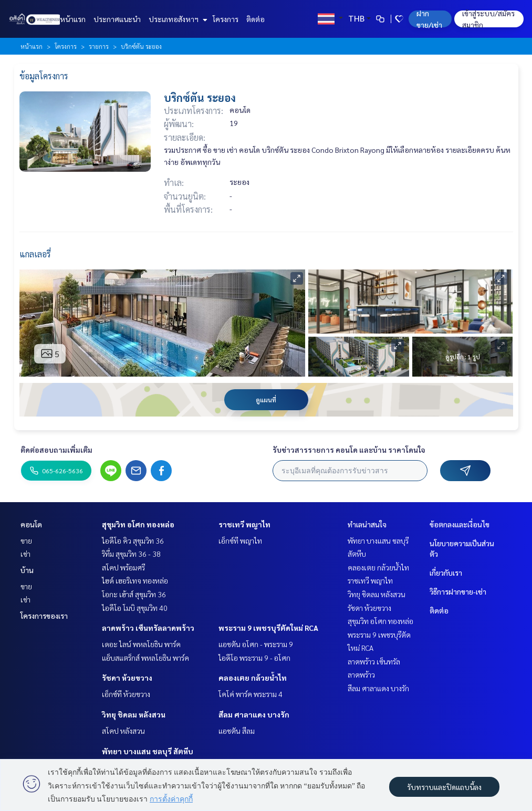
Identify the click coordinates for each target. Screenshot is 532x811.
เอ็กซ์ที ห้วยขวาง (126, 694)
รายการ (99, 46)
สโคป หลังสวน (123, 731)
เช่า (25, 554)
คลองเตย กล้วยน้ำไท (253, 678)
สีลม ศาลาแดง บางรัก (254, 714)
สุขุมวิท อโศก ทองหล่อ (138, 524)
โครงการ (226, 19)
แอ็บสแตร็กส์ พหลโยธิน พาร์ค (145, 658)
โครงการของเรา (44, 616)
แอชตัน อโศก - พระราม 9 (256, 644)
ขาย (26, 540)
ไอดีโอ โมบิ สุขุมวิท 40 (135, 608)
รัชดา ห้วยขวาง (127, 678)
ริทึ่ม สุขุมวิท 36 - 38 (131, 554)
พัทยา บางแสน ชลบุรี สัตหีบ (148, 751)
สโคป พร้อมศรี (123, 567)
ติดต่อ (255, 19)
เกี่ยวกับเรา (446, 573)
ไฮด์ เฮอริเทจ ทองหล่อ (135, 580)
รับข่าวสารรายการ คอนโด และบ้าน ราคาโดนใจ (349, 450)
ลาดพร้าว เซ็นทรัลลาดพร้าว (148, 628)
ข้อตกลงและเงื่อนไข (460, 524)
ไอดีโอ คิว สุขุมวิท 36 (133, 540)
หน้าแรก (73, 19)
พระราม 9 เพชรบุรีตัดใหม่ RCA (268, 628)
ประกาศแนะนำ (117, 19)
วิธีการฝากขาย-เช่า (458, 591)
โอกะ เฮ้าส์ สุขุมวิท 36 (134, 594)
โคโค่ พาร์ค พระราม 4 (251, 694)
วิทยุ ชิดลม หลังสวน (134, 714)
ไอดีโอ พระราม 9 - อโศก (254, 658)
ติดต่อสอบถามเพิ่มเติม (56, 450)
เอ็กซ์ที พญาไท (240, 540)
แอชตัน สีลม (237, 731)
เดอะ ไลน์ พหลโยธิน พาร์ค (141, 644)
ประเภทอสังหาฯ (177, 19)
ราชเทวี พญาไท (244, 524)
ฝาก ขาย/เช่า (429, 19)
